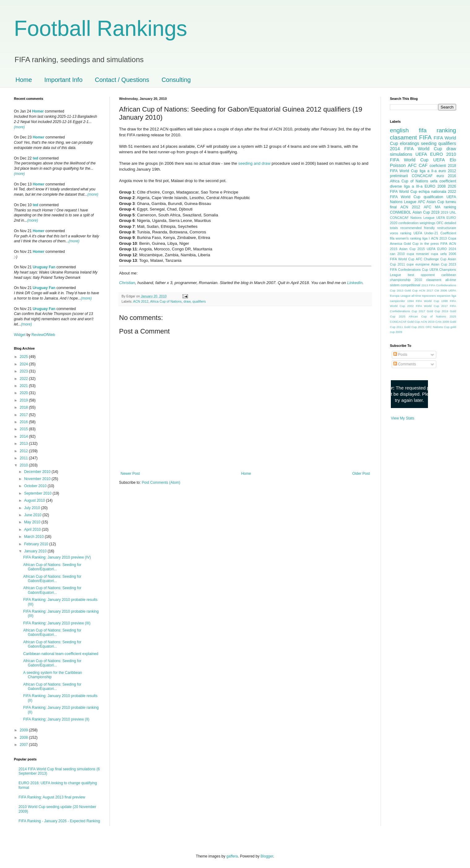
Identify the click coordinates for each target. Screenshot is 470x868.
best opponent (421, 275)
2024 (24, 364)
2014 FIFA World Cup (416, 149)
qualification (433, 197)
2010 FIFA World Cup (423, 157)
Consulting (176, 80)
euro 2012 (447, 171)
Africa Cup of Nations (166, 301)
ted (36, 158)
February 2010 (37, 544)
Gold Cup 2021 (414, 327)
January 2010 (36, 551)
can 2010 (397, 254)
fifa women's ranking (406, 238)
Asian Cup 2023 (444, 264)
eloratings (409, 143)
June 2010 (33, 515)
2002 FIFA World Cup (423, 306)
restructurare (447, 228)
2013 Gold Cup (407, 290)
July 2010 (33, 508)
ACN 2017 (426, 290)
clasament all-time (441, 280)
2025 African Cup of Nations (423, 316)
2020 (24, 393)
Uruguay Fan (44, 267)
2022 (24, 379)
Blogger (267, 856)
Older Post (361, 474)
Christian (127, 283)
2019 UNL (448, 212)
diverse (396, 186)
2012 (24, 451)
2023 (24, 371)
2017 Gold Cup (429, 311)
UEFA (439, 160)
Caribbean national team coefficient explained (61, 654)
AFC (412, 165)
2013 (24, 444)
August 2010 (35, 500)
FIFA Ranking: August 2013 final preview (52, 797)
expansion (444, 296)
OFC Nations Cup (437, 327)
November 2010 (38, 479)
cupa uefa (439, 254)
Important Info (63, 80)
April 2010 (33, 530)
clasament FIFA (411, 137)
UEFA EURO (429, 154)
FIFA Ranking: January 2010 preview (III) (57, 623)
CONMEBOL (401, 212)
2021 (24, 386)
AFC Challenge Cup (431, 259)
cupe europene (418, 264)
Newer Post (130, 474)
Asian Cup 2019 (426, 212)
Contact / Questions (122, 80)
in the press (429, 244)
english (399, 130)
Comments (405, 364)
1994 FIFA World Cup (423, 301)
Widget (20, 335)
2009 (24, 730)
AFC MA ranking (440, 207)
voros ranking (401, 233)
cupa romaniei (418, 254)
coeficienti (438, 166)
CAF (423, 165)
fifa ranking (437, 130)
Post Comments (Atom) (161, 483)
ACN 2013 (439, 238)
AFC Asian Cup (431, 202)
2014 (24, 436)
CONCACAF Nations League (412, 218)
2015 (24, 429)
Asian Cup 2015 (412, 249)
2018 (24, 407)
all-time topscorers (424, 296)
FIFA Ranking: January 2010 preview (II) (56, 719)
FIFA (444, 244)
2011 (24, 458)
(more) (19, 127)
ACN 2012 (141, 301)
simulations (401, 154)
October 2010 (36, 486)
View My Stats (403, 418)
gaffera (232, 856)
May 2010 (33, 522)
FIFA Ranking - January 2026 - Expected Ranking (59, 821)
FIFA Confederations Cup (409, 270)
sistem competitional (405, 285)
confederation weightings (417, 223)
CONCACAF (422, 176)
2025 (24, 357)
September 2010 (38, 493)
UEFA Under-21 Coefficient (435, 233)
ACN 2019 (428, 322)
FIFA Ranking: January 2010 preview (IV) (57, 557)
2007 (24, 745)
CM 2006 (441, 290)
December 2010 (38, 472)
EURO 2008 (435, 186)
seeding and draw (254, 163)
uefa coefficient (443, 181)
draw (187, 301)
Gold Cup (411, 244)
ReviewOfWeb (43, 335)
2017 (24, 415)
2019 (24, 400)
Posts (400, 355)
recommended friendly (418, 228)
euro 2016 (446, 176)
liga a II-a (428, 171)
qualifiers (199, 301)
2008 (24, 738)
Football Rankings (100, 28)
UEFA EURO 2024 (441, 249)
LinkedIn (355, 283)
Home (24, 80)
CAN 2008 (442, 322)
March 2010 (34, 537)
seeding (429, 143)
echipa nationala (432, 192)
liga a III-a (413, 186)
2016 (24, 422)
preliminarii (399, 176)
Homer (38, 111)
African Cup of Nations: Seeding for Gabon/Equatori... (52, 567)
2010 (24, 465)
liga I (426, 238)
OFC (440, 223)
